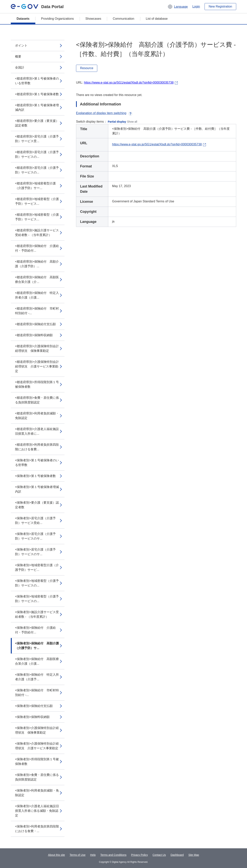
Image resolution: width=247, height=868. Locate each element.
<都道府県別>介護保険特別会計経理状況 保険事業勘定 (37, 348)
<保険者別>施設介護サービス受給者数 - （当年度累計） (37, 614)
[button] (178, 7)
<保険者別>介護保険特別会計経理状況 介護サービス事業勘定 (37, 746)
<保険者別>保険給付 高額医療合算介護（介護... (37, 661)
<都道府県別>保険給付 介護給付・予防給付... (37, 248)
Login (196, 6)
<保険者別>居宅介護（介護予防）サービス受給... (35, 521)
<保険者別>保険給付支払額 (34, 706)
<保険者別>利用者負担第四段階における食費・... (37, 829)
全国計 (20, 67)
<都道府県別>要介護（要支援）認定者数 (37, 123)
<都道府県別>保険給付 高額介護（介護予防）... (37, 264)
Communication (123, 19)
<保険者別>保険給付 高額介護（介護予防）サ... (37, 646)
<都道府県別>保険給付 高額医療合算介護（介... (37, 280)
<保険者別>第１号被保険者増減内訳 (37, 489)
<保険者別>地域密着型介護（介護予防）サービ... (37, 567)
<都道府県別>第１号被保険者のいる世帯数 (37, 81)
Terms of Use (78, 855)
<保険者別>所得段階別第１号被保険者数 (37, 762)
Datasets (23, 19)
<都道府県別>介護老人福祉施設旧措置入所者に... (37, 431)
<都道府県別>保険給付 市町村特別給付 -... (37, 311)
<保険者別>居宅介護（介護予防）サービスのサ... (35, 536)
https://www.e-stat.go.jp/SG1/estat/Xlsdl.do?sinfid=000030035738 (129, 83)
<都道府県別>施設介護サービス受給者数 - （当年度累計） (37, 233)
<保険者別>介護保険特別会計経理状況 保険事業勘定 (37, 730)
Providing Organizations (58, 19)
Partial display (117, 122)
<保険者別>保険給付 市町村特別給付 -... (37, 693)
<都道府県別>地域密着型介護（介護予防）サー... (35, 186)
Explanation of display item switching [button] (104, 113)
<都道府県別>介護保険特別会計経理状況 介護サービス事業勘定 (37, 366)
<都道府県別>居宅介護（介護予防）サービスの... (37, 154)
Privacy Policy (139, 855)
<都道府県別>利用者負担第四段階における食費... (37, 447)
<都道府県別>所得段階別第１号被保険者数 (37, 384)
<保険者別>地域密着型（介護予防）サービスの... (37, 583)
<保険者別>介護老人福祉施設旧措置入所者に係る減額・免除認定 (37, 811)
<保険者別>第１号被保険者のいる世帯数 (37, 463)
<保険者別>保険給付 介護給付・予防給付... (35, 630)
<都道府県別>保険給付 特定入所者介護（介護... (37, 295)
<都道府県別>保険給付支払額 (35, 324)
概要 (18, 56)
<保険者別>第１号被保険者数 (35, 476)
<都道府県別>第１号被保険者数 (37, 94)
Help (93, 855)
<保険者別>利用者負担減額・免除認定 (37, 793)
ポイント (21, 45)
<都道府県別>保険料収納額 (34, 335)
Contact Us (159, 855)
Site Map (194, 855)
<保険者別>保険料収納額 (32, 717)
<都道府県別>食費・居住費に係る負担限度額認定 (37, 400)
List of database (157, 19)
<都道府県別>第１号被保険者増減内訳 (37, 107)
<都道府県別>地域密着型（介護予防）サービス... (37, 201)
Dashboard (177, 855)
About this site (57, 855)
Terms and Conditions (113, 855)
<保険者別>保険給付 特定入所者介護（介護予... (37, 677)
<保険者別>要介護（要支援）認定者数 (37, 505)
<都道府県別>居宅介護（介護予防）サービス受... (37, 139)
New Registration (220, 6)
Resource (87, 68)
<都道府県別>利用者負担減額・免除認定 (37, 416)
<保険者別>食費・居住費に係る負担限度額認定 (37, 777)
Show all (132, 122)
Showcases (93, 19)
